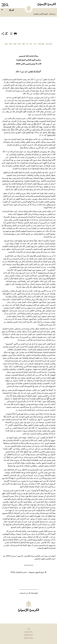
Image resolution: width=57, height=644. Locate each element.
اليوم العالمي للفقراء (41, 14)
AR (6, 44)
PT (35, 44)
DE (11, 44)
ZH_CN (41, 44)
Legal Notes (28, 632)
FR (24, 44)
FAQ (29, 629)
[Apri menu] (3, 5)
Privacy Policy (28, 638)
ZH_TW (49, 44)
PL (31, 44)
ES (19, 44)
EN (15, 44)
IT (27, 44)
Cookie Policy (28, 635)
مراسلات (52, 14)
